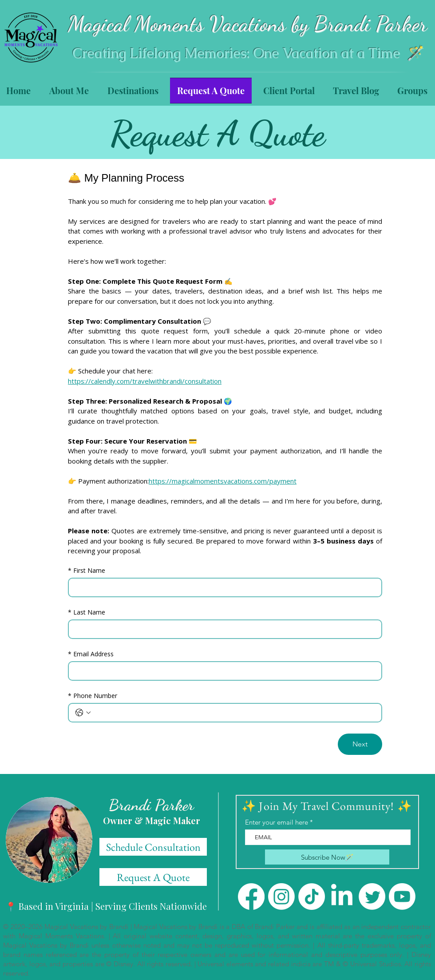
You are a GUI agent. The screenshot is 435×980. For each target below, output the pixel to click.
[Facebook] (251, 897)
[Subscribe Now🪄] (327, 857)
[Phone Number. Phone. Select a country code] (83, 713)
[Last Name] (222, 629)
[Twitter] (372, 897)
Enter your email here (277, 822)
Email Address (91, 654)
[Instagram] (281, 897)
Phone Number (93, 696)
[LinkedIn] (342, 897)
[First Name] (222, 587)
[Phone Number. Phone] (234, 713)
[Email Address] (222, 671)
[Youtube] (402, 897)
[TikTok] (312, 897)
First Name (87, 570)
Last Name (87, 612)
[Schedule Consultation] (153, 847)
